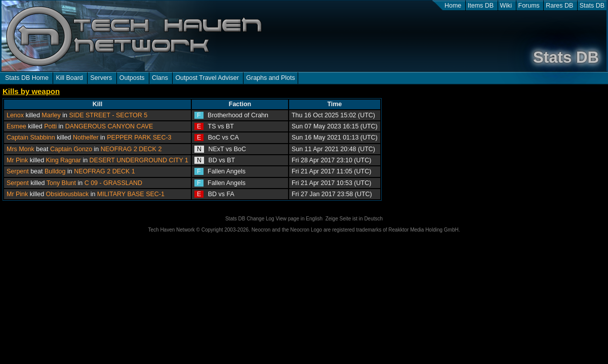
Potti (50, 126)
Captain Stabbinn (31, 138)
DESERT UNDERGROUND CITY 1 (139, 160)
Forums (529, 6)
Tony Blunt (61, 183)
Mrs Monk (21, 149)
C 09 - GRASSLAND (113, 183)
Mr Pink (17, 160)
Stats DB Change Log (250, 219)
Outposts (132, 78)
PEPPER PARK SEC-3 (139, 138)
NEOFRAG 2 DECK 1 (105, 171)
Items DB (481, 6)
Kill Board (69, 78)
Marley (51, 115)
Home (453, 6)
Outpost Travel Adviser (207, 78)
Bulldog (55, 171)
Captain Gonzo (71, 149)
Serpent (18, 171)
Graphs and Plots (270, 78)
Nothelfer (86, 138)
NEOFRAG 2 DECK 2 (131, 149)
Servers (101, 78)
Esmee (16, 126)
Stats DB (592, 6)
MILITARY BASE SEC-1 (131, 194)
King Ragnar (64, 160)
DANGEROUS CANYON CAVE (109, 126)
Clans (160, 78)
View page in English (299, 219)
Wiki (506, 6)
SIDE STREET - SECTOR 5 (108, 115)
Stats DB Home (27, 78)
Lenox (15, 115)
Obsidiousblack (68, 194)
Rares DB (559, 6)
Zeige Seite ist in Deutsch (354, 219)
